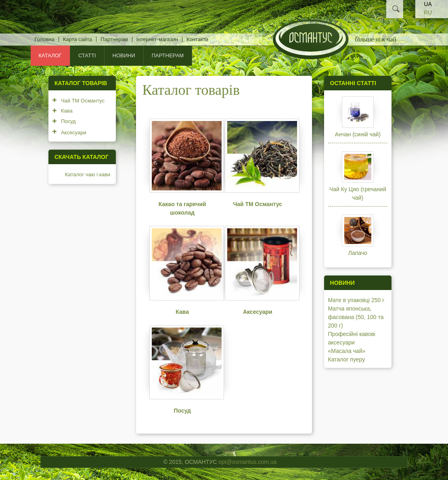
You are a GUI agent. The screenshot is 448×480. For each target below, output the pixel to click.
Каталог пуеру (347, 359)
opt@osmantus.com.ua (247, 462)
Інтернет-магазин (157, 39)
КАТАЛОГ (50, 55)
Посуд (182, 411)
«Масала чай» (347, 351)
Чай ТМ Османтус (257, 204)
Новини (124, 55)
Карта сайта (77, 39)
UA (428, 4)
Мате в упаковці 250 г (356, 300)
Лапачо (358, 253)
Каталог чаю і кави (88, 174)
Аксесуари (258, 312)
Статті (87, 55)
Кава (182, 312)
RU (428, 13)
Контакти (197, 39)
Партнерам (114, 39)
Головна (45, 39)
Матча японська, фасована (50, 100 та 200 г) (356, 317)
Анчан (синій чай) (358, 134)
